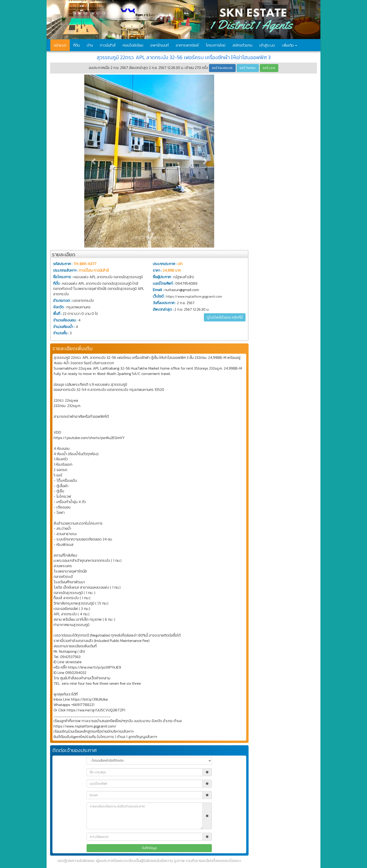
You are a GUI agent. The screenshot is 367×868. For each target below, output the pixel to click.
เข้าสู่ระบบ (267, 45)
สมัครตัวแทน (242, 45)
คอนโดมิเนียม (133, 45)
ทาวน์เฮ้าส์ (108, 45)
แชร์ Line (269, 68)
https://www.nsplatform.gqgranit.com (194, 297)
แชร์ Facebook (222, 68)
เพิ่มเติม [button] (290, 45)
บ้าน (90, 45)
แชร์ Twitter (248, 68)
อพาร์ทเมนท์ (160, 45)
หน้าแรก (60, 45)
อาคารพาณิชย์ (187, 45)
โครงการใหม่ (216, 45)
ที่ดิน (77, 45)
